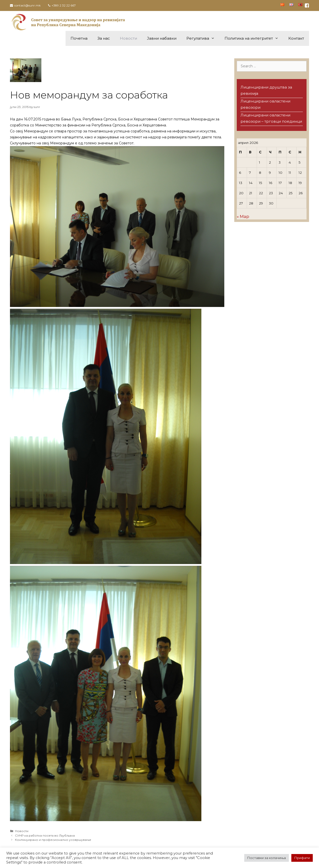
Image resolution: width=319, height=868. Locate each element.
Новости (128, 38)
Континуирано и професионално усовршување (53, 840)
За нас (104, 38)
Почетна (79, 38)
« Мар (243, 216)
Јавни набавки (162, 38)
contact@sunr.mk (27, 5)
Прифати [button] (302, 858)
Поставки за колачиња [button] (267, 858)
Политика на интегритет (254, 38)
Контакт (296, 38)
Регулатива (203, 38)
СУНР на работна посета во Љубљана (45, 835)
